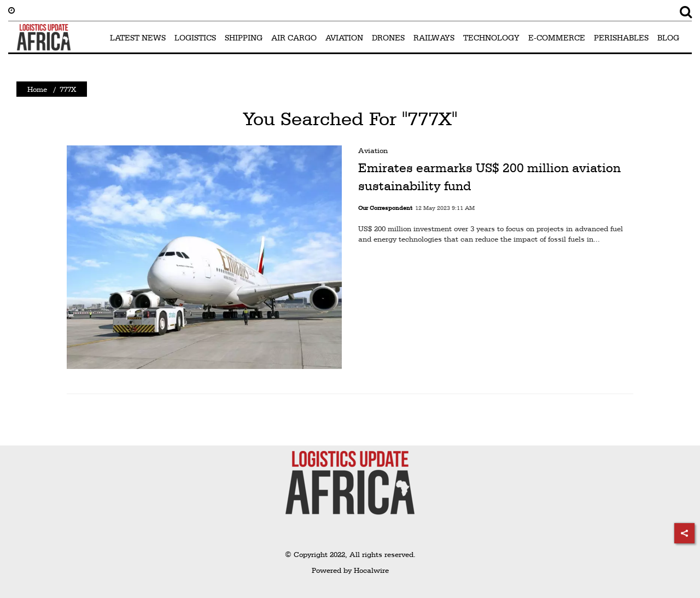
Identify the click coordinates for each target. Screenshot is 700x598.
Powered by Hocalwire (350, 570)
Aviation (373, 150)
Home (37, 89)
